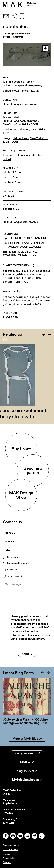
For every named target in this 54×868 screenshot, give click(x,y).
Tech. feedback (14, 576)
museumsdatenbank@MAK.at (14, 811)
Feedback (12, 570)
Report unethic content (18, 563)
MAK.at (27, 762)
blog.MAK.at (27, 771)
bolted (7, 159)
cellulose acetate (25, 155)
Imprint (6, 854)
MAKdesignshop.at (27, 780)
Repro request (14, 557)
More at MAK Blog (27, 739)
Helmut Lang (21, 138)
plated (41, 155)
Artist (8, 340)
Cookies (7, 862)
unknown (24, 130)
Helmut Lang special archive (20, 104)
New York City (12, 124)
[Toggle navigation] (47, 4)
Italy (33, 130)
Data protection (10, 849)
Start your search (27, 753)
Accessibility (9, 858)
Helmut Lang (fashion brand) (21, 121)
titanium (8, 155)
